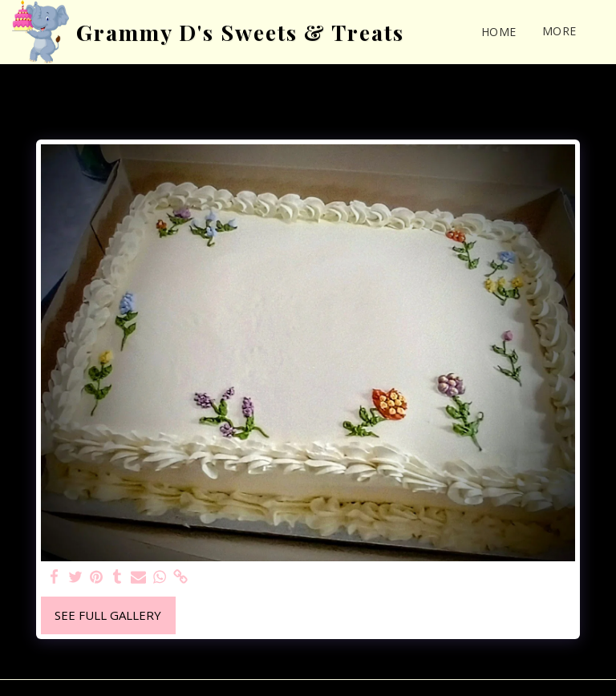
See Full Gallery (108, 615)
